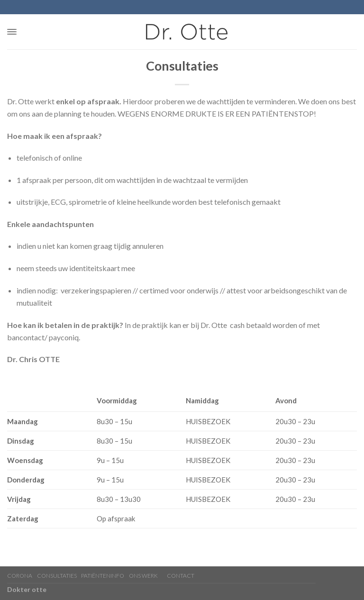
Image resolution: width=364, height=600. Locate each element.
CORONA (20, 576)
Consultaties (57, 576)
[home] (187, 32)
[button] (12, 32)
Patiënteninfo (103, 576)
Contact (181, 576)
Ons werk (143, 576)
